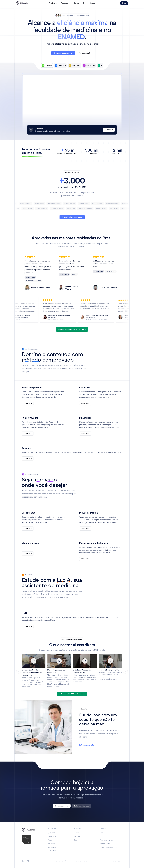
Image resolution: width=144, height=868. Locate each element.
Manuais (77, 836)
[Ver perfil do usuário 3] (60, 15)
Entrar (124, 3)
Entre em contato (88, 745)
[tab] (47, 65)
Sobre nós (104, 833)
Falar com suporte (107, 840)
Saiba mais (109, 130)
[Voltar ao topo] (117, 861)
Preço (93, 3)
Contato (103, 836)
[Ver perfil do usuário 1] (57, 15)
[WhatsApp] (28, 861)
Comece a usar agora (63, 53)
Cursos (76, 3)
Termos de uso (105, 844)
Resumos (51, 844)
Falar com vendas (82, 806)
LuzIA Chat (52, 851)
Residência (52, 847)
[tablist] (72, 65)
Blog (85, 3)
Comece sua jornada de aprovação (72, 329)
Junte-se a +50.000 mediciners (72, 694)
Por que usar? (84, 53)
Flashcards (52, 836)
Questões (51, 833)
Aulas (50, 840)
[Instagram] (23, 861)
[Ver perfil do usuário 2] (58, 15)
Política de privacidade (108, 847)
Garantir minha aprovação (72, 217)
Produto (53, 3)
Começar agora (62, 806)
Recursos (65, 3)
